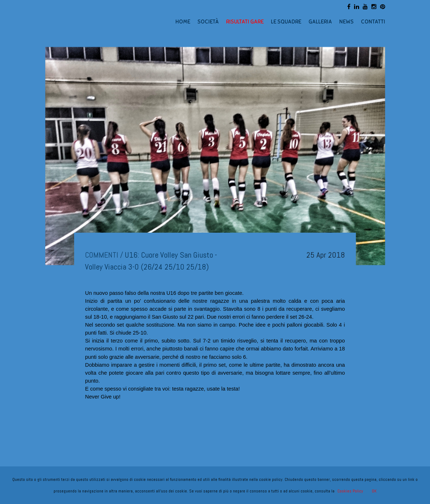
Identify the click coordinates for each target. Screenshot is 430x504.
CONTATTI (373, 22)
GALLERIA (320, 22)
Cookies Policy (350, 491)
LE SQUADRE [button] (286, 22)
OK (374, 491)
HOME (183, 22)
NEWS (346, 22)
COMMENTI (102, 255)
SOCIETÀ (208, 22)
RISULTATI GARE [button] (245, 22)
